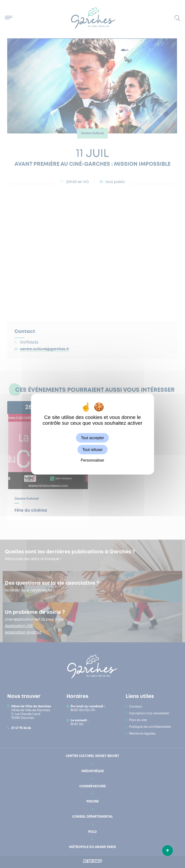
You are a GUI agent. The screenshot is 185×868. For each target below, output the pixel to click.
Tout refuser (92, 449)
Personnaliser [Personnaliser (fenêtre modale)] (92, 460)
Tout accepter (92, 438)
